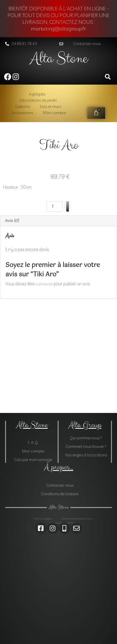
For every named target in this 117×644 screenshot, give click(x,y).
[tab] (58, 327)
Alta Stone (59, 58)
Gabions (22, 106)
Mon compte (55, 113)
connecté (44, 390)
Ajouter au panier (68, 312)
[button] (84, 44)
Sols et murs (51, 106)
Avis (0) (12, 327)
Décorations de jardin (38, 100)
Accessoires (23, 113)
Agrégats (37, 94)
